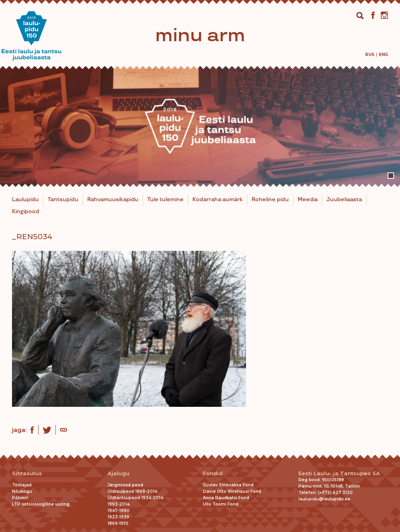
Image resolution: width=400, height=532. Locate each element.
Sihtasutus (27, 473)
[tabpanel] (200, 126)
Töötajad (22, 485)
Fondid (213, 473)
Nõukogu (22, 491)
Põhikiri (20, 498)
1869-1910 (118, 523)
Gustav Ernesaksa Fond (228, 485)
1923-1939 (118, 517)
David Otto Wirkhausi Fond (232, 491)
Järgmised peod (125, 485)
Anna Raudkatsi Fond (226, 498)
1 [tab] (391, 176)
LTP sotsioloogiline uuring (41, 504)
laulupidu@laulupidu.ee (324, 499)
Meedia (308, 200)
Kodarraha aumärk (218, 200)
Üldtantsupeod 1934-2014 (135, 498)
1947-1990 (119, 511)
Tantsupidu (63, 200)
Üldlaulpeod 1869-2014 (132, 491)
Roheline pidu (270, 200)
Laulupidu (25, 200)
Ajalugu (119, 473)
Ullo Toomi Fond (221, 504)
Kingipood (26, 212)
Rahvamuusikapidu (113, 200)
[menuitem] (370, 55)
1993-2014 (119, 504)
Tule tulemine (165, 200)
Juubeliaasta (344, 200)
